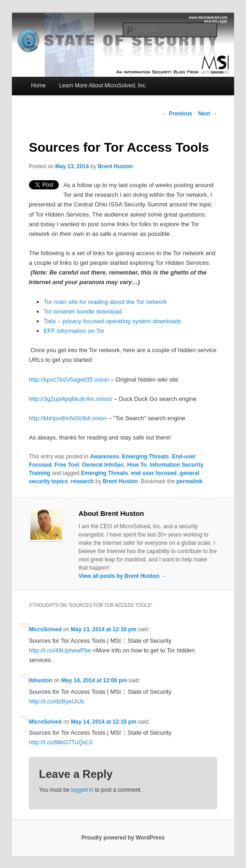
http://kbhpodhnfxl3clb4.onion (68, 418)
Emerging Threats (145, 457)
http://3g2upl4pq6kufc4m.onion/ (71, 399)
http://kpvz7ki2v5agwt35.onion (69, 380)
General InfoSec (103, 465)
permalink (190, 481)
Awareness (104, 457)
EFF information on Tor (74, 331)
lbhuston (41, 680)
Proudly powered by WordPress (123, 838)
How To (137, 465)
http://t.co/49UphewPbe (60, 650)
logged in (82, 790)
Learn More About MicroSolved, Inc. (103, 86)
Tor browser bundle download (83, 311)
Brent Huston (115, 166)
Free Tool (67, 465)
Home (39, 86)
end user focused (154, 473)
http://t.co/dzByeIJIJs (57, 701)
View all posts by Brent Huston (123, 576)
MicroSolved (45, 629)
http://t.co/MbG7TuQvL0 (61, 742)
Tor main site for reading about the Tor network (105, 302)
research (82, 481)
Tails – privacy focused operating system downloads (112, 321)
